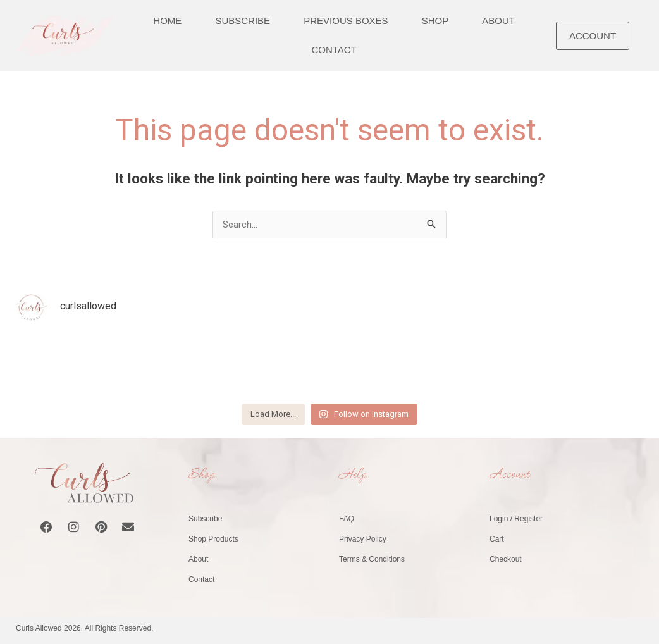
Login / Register (516, 519)
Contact (334, 50)
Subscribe (205, 519)
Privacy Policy (363, 539)
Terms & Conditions (372, 559)
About (198, 559)
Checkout (506, 559)
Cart (497, 539)
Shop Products (213, 539)
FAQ (347, 519)
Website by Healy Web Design (592, 628)
